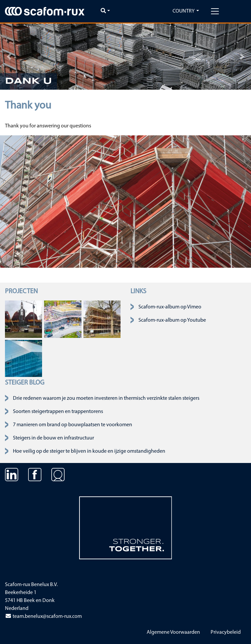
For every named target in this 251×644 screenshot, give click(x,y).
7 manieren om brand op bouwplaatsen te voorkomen (73, 425)
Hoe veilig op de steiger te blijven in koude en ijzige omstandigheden (89, 451)
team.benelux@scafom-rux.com (43, 617)
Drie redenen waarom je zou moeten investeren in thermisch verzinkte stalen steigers (106, 398)
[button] (9, 57)
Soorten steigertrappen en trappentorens (58, 412)
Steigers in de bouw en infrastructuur (53, 438)
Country (184, 11)
